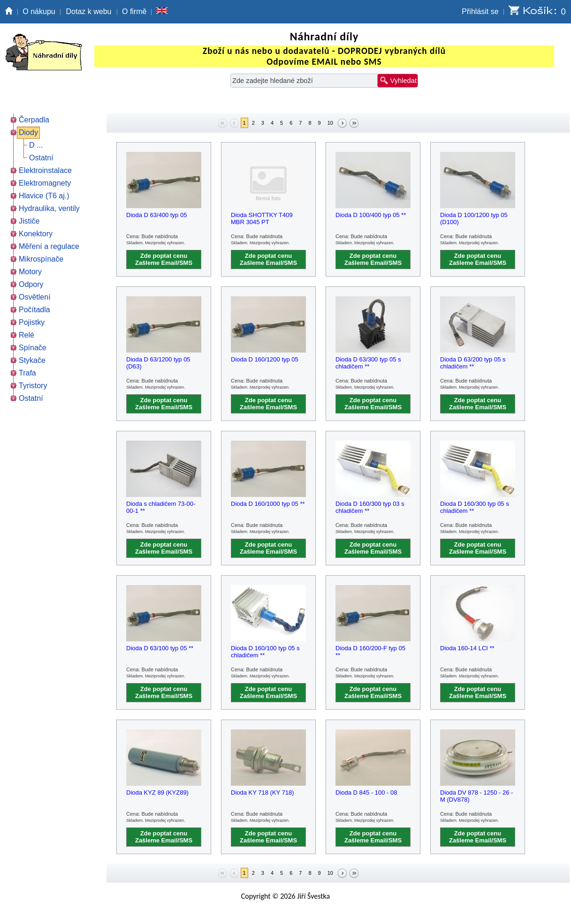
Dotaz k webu (89, 11)
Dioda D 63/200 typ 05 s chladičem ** (473, 363)
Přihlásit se (480, 11)
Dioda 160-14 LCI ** (467, 648)
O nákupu (39, 11)
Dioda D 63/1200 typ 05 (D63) (158, 363)
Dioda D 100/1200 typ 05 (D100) (474, 218)
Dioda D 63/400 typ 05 (156, 215)
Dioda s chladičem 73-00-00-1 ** (161, 507)
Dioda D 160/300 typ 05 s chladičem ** (475, 507)
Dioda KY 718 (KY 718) (263, 793)
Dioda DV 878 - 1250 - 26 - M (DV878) (476, 796)
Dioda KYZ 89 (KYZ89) (157, 793)
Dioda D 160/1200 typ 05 (265, 359)
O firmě (134, 11)
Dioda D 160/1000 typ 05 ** (268, 504)
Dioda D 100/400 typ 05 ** (371, 215)
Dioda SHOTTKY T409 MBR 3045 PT (262, 218)
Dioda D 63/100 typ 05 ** (160, 648)
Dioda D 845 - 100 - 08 (366, 793)
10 (330, 123)
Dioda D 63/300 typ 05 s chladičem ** (368, 363)
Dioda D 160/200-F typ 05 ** (370, 652)
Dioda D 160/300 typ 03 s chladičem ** (370, 507)
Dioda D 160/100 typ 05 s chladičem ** (265, 652)
